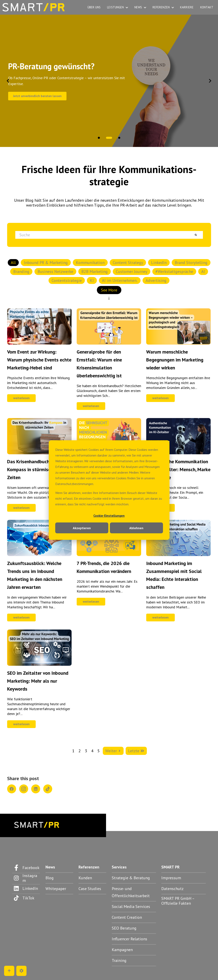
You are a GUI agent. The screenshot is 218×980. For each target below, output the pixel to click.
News (50, 867)
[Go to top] (9, 971)
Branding (21, 272)
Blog (50, 878)
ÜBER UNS (94, 7)
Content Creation (127, 917)
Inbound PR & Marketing (46, 263)
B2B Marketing (95, 272)
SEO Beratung (124, 928)
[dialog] (109, 490)
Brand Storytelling (191, 263)
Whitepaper (56, 889)
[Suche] (196, 235)
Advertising (156, 280)
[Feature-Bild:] (39, 343)
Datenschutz (172, 889)
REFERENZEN (161, 7)
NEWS (138, 7)
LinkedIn (159, 263)
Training (119, 960)
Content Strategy (128, 263)
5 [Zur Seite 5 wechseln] (99, 751)
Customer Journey (132, 272)
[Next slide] (210, 81)
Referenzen (89, 867)
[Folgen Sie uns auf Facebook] (26, 868)
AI (203, 272)
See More (109, 291)
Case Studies (90, 889)
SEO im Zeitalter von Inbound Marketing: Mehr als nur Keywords (38, 681)
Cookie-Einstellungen (109, 516)
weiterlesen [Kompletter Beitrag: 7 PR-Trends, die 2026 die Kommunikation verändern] (91, 602)
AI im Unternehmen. (120, 280)
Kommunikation (90, 263)
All (13, 263)
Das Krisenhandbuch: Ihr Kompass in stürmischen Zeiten (32, 469)
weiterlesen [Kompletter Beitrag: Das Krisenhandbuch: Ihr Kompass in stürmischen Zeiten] (21, 508)
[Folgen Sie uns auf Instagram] (26, 878)
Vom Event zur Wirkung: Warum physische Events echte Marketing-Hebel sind (39, 360)
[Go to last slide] (8, 81)
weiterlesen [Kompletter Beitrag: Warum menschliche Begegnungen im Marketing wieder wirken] (160, 398)
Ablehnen (136, 528)
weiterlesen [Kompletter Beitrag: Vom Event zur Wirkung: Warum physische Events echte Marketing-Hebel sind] (21, 398)
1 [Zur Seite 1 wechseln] (73, 751)
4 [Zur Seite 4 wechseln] (92, 751)
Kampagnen (122, 950)
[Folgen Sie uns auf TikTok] (26, 898)
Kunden (85, 878)
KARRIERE (187, 7)
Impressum (171, 878)
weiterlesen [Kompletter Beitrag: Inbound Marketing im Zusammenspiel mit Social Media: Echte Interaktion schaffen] (160, 617)
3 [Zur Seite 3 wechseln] (86, 751)
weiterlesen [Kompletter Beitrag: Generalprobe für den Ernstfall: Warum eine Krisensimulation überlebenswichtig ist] (91, 406)
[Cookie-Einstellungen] (21, 971)
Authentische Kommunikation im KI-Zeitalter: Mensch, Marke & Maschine (178, 469)
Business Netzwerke (55, 272)
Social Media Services (131, 907)
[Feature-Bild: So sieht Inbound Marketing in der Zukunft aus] (39, 555)
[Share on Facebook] (12, 789)
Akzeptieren (82, 528)
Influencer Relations (129, 939)
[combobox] (102, 235)
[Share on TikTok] (48, 789)
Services (119, 867)
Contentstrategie (67, 280)
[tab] (101, 138)
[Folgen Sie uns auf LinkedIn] (26, 888)
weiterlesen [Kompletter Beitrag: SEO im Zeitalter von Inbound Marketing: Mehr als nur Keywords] (21, 724)
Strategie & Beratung (131, 878)
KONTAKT (207, 7)
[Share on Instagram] (24, 789)
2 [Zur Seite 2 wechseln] (80, 751)
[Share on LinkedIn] (36, 789)
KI (92, 280)
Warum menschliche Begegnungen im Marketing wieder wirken (175, 360)
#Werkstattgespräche (174, 272)
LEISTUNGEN (115, 7)
